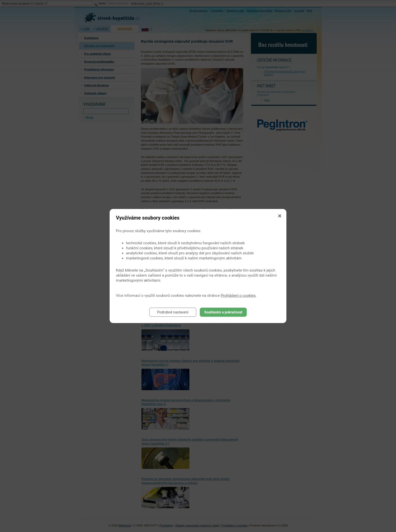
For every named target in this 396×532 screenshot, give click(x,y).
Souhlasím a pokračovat (223, 312)
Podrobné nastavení (173, 312)
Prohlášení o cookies (238, 296)
